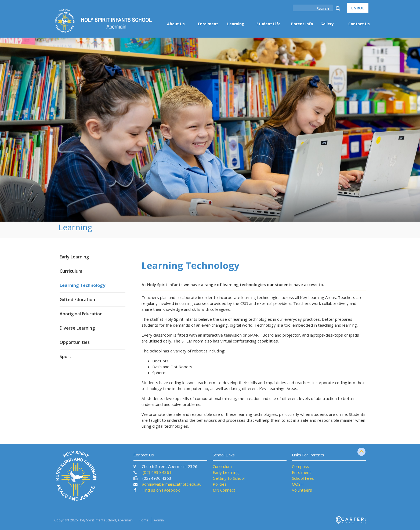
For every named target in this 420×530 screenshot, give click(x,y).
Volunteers (302, 490)
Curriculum (71, 271)
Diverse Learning (77, 328)
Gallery (327, 24)
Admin (159, 520)
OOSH (298, 484)
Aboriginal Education (81, 314)
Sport (66, 356)
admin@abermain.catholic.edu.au (172, 484)
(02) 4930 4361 (157, 472)
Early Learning (74, 257)
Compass (300, 466)
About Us (176, 24)
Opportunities (75, 342)
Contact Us (359, 24)
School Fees (303, 478)
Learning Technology (82, 285)
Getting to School (229, 478)
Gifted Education (77, 300)
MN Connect (224, 490)
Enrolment (208, 24)
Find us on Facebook (161, 490)
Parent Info (302, 24)
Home (144, 520)
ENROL (358, 8)
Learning (236, 24)
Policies (220, 484)
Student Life (269, 24)
